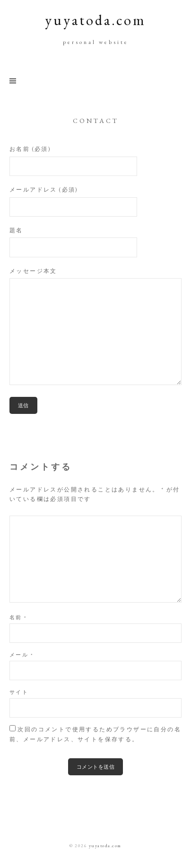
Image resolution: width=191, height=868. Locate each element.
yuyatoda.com (95, 20)
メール (22, 655)
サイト (19, 692)
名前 (18, 617)
